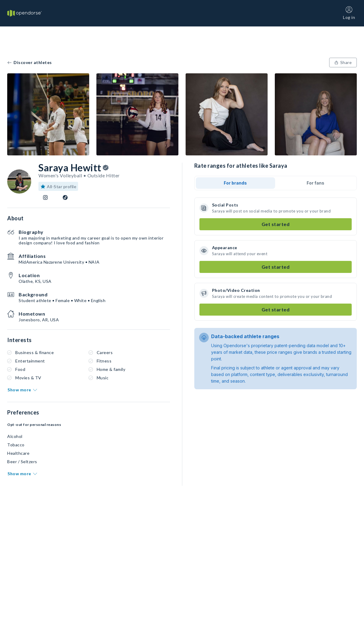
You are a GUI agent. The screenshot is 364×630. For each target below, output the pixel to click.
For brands (235, 183)
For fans (315, 183)
